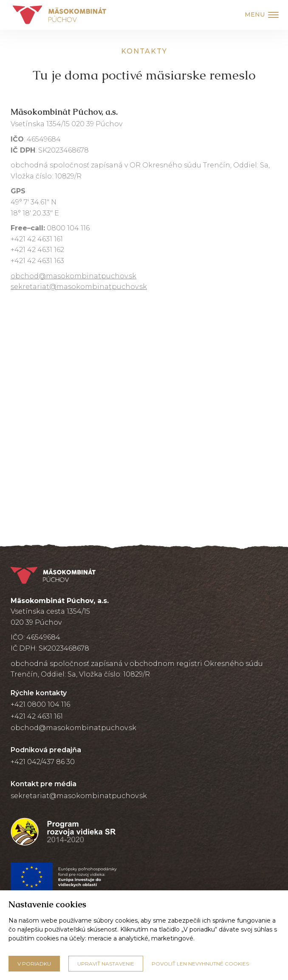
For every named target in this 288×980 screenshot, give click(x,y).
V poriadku (34, 964)
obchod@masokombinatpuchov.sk (73, 276)
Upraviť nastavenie (106, 964)
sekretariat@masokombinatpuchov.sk (79, 287)
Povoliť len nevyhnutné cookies (200, 964)
